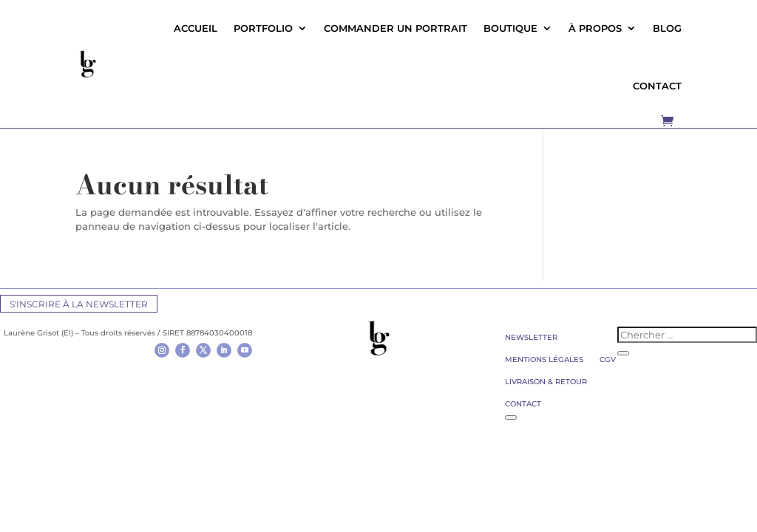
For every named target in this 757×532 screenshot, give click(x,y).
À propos (595, 28)
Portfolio (263, 28)
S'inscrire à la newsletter (79, 303)
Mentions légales (544, 359)
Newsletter (531, 337)
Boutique (510, 28)
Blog (667, 28)
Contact (523, 404)
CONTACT (657, 86)
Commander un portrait (396, 28)
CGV (608, 359)
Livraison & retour (546, 382)
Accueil (196, 28)
